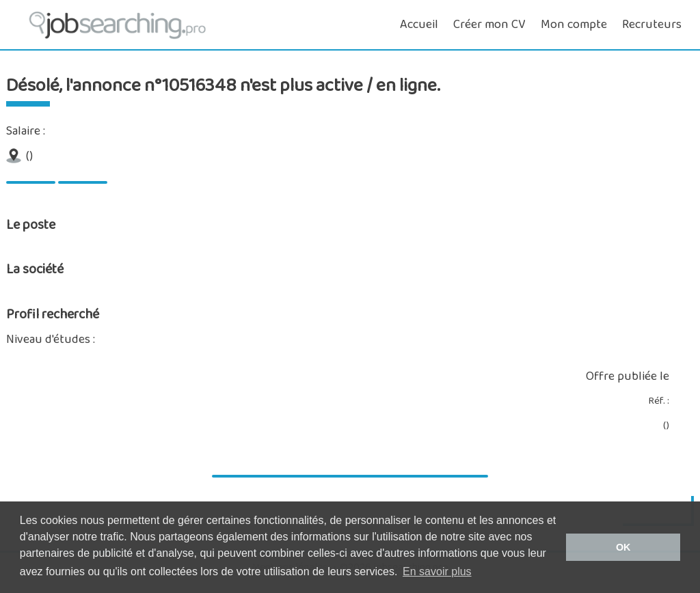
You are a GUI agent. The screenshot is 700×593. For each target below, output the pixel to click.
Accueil (419, 25)
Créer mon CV (489, 25)
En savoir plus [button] (437, 571)
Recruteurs (652, 25)
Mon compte (574, 25)
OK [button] (623, 547)
